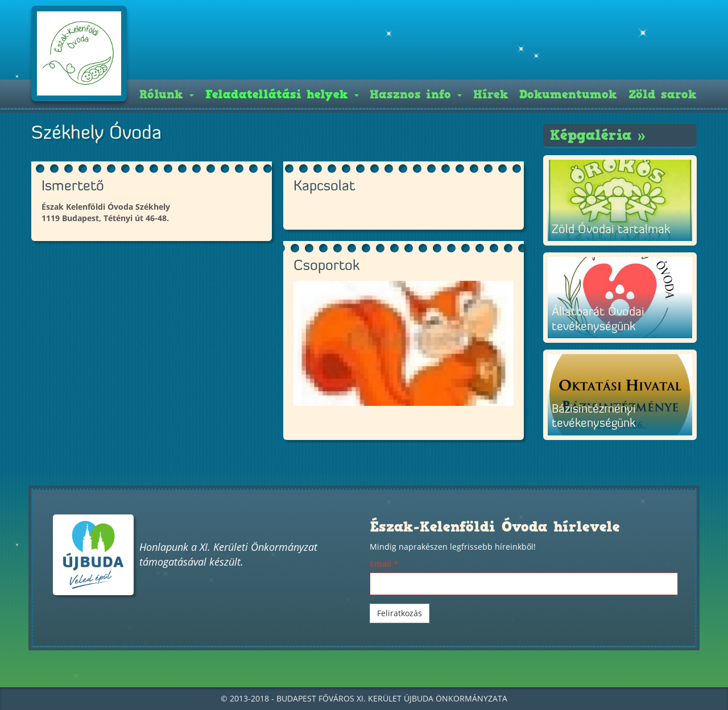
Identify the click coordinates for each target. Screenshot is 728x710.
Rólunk (167, 94)
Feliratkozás (400, 613)
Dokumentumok (568, 94)
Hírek (491, 94)
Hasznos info (416, 94)
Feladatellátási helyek (282, 94)
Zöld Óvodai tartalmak (611, 230)
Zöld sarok (663, 94)
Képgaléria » (598, 135)
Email (384, 564)
